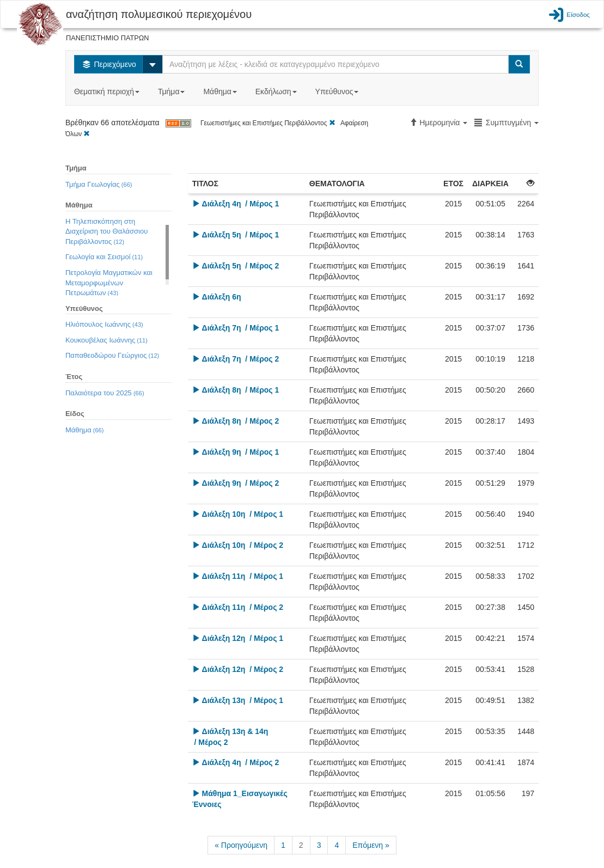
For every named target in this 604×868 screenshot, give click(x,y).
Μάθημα (221, 91)
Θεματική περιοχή (108, 91)
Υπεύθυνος (338, 91)
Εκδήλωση (277, 91)
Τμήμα (172, 91)
